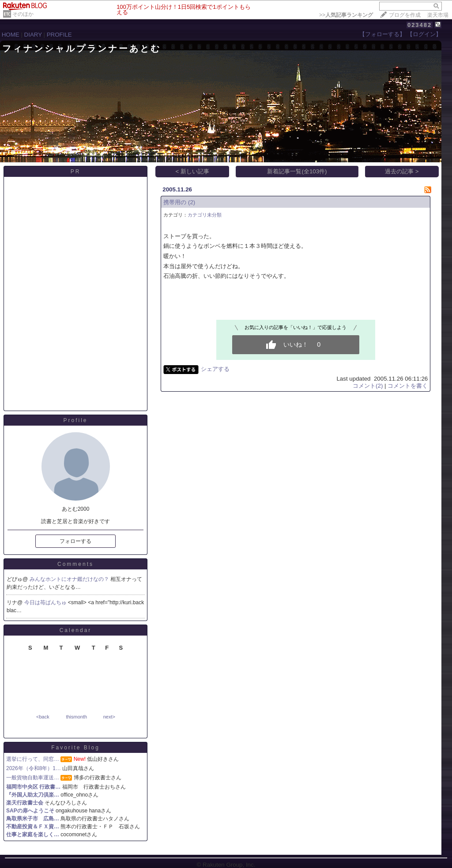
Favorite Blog (75, 748)
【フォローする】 (382, 34)
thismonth (76, 717)
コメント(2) (368, 386)
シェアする (215, 369)
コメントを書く (408, 386)
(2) (192, 202)
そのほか (23, 14)
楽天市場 (438, 15)
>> (346, 15)
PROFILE (59, 35)
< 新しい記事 (193, 171)
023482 (420, 25)
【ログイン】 (424, 34)
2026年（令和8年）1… (34, 768)
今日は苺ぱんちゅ (46, 602)
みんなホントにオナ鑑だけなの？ (70, 579)
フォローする (75, 541)
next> (109, 717)
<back (43, 717)
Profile (75, 420)
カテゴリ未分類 (205, 215)
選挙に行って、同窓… (33, 759)
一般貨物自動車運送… (33, 778)
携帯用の (175, 202)
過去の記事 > (402, 171)
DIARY (33, 35)
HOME (11, 35)
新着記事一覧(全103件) (297, 171)
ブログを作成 (405, 15)
